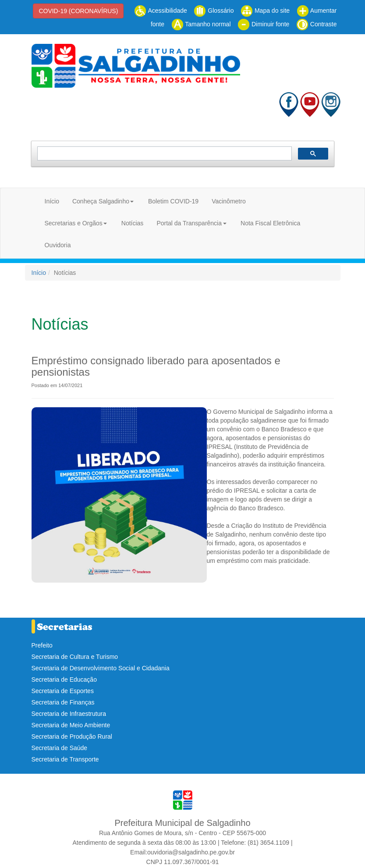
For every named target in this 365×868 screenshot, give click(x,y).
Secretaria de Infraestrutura (69, 714)
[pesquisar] (164, 154)
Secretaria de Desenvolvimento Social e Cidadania (101, 668)
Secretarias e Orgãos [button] (74, 223)
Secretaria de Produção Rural (72, 736)
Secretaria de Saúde (60, 748)
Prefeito (42, 645)
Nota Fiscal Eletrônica (270, 223)
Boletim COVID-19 (173, 201)
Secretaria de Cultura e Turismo (75, 657)
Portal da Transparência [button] (189, 223)
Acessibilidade (161, 11)
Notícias (133, 223)
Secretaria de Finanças (63, 702)
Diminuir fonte (263, 24)
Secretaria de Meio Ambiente (71, 725)
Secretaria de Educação (64, 679)
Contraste (317, 24)
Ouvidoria (58, 245)
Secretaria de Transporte (65, 759)
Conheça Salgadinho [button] (101, 201)
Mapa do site (265, 11)
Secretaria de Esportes (63, 691)
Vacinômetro (229, 201)
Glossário (214, 11)
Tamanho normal (201, 24)
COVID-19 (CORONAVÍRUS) (78, 11)
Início (52, 201)
